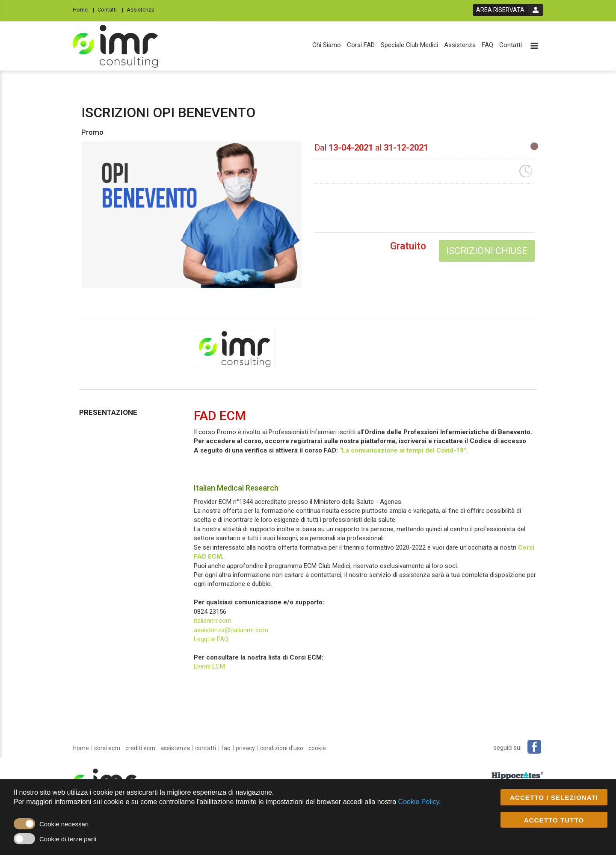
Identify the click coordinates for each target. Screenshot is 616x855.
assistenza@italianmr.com (231, 630)
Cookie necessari (64, 824)
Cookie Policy (419, 802)
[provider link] (234, 349)
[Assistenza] (143, 9)
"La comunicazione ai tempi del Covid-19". (404, 450)
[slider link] (517, 776)
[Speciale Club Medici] (409, 45)
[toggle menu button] (534, 46)
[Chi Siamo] (327, 45)
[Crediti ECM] (140, 748)
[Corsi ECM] (107, 748)
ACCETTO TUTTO (554, 820)
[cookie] (317, 748)
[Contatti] (110, 9)
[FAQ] (487, 45)
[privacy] (245, 748)
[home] (81, 748)
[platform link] (115, 46)
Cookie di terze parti (68, 839)
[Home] (83, 9)
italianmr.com (213, 621)
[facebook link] (534, 747)
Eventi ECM (209, 666)
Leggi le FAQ (211, 639)
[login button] (508, 10)
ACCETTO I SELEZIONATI (554, 797)
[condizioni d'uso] (282, 748)
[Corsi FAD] (361, 45)
